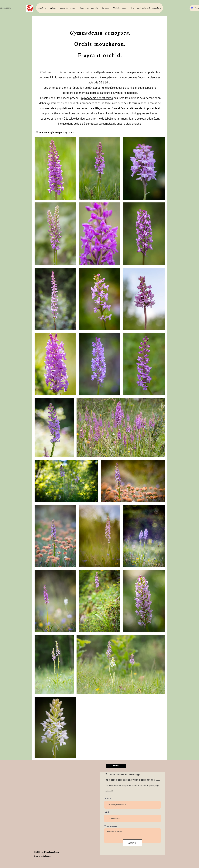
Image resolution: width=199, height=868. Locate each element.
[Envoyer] (132, 843)
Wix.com (47, 856)
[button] (53, 8)
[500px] (116, 766)
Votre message (111, 826)
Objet (108, 812)
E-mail (108, 799)
